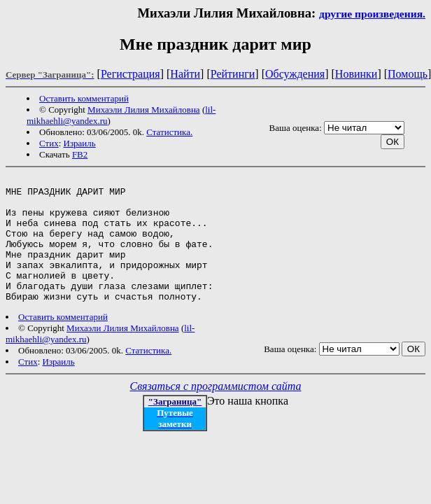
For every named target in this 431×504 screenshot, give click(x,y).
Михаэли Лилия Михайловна (144, 110)
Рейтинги (233, 74)
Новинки (356, 74)
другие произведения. (372, 14)
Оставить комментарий (84, 98)
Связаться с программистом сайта (216, 411)
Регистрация (130, 74)
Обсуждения (295, 74)
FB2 (80, 154)
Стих (49, 143)
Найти (185, 74)
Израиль (80, 143)
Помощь (408, 74)
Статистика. (169, 132)
